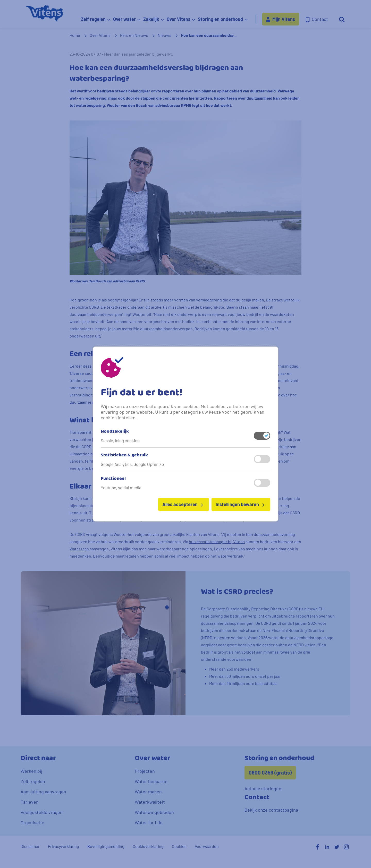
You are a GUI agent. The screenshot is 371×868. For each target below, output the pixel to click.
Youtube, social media (121, 488)
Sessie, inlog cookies (120, 440)
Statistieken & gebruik (124, 455)
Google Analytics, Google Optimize (132, 464)
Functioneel (113, 479)
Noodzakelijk (115, 432)
